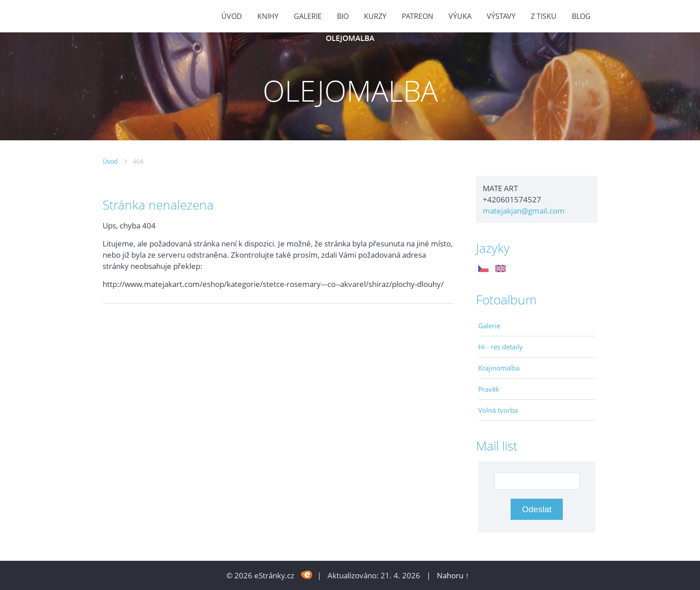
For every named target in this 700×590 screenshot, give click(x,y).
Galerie (489, 326)
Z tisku (544, 16)
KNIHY (268, 16)
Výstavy (501, 16)
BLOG (581, 16)
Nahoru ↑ (453, 575)
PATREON (417, 16)
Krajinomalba (499, 368)
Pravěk (489, 389)
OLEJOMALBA (350, 38)
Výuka (460, 16)
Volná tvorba (498, 410)
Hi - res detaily (500, 347)
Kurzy (375, 16)
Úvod (232, 16)
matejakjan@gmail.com (524, 211)
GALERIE (308, 16)
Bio (343, 16)
